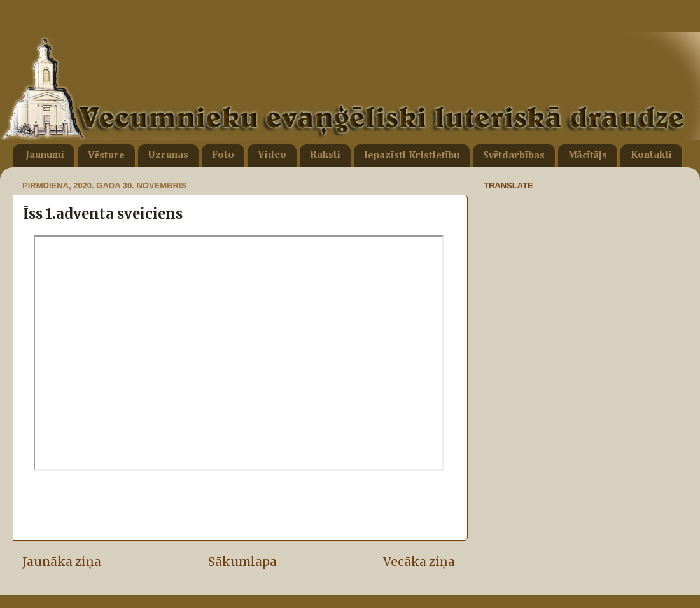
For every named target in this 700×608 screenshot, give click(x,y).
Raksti (325, 155)
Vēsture (106, 156)
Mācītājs (588, 156)
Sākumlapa (242, 562)
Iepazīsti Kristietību (412, 156)
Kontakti (651, 155)
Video (272, 155)
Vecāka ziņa (419, 562)
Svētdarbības (514, 156)
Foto (223, 155)
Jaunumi (45, 155)
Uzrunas (168, 155)
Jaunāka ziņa (62, 562)
